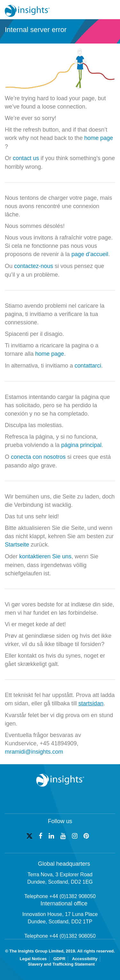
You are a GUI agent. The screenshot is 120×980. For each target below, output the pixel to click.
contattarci (88, 366)
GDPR (60, 959)
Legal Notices (33, 959)
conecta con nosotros (38, 457)
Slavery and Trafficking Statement (61, 964)
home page (99, 138)
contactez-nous (34, 266)
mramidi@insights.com (34, 752)
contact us (26, 158)
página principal (81, 445)
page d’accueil (90, 254)
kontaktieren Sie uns (45, 556)
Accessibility (85, 959)
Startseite (17, 545)
